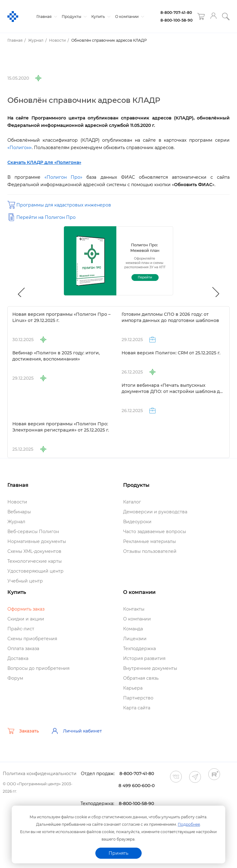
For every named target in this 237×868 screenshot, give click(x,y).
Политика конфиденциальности (40, 774)
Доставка (18, 658)
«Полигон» (20, 148)
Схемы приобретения (32, 639)
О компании (129, 17)
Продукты (73, 17)
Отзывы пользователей (150, 551)
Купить (100, 17)
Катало (132, 502)
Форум (15, 678)
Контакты (134, 609)
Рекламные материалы (150, 541)
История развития (144, 658)
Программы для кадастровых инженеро (64, 205)
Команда (133, 629)
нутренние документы (150, 668)
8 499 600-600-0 (137, 786)
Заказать (23, 731)
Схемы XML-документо (34, 551)
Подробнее (189, 824)
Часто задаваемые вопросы (155, 532)
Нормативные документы (37, 541)
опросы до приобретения (38, 668)
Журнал (16, 522)
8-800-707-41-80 (176, 13)
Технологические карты (35, 561)
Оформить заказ (26, 609)
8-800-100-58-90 (177, 20)
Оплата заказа (23, 649)
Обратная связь (141, 678)
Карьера (133, 688)
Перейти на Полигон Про (46, 217)
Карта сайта (137, 708)
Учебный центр (25, 581)
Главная (46, 17)
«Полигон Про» (63, 177)
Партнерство (138, 698)
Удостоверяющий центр (35, 571)
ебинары (19, 512)
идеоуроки (137, 522)
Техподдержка (139, 649)
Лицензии (135, 639)
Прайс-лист (21, 629)
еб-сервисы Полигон (33, 532)
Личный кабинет (77, 731)
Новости (17, 502)
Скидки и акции (26, 619)
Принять (118, 853)
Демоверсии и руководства (155, 512)
